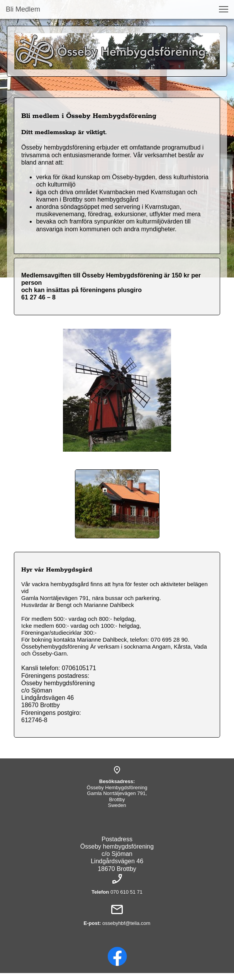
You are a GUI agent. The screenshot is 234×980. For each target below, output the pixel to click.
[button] (224, 9)
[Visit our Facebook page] (117, 956)
